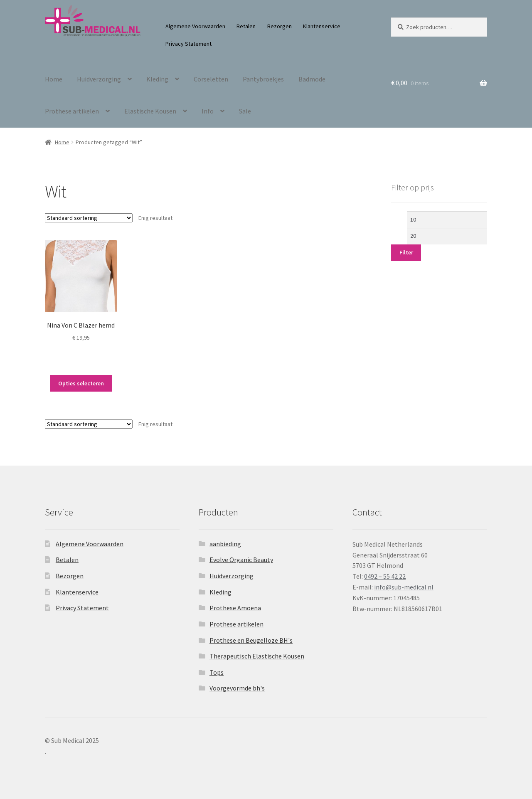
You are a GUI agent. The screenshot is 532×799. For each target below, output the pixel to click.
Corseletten (211, 79)
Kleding (157, 79)
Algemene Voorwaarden (195, 26)
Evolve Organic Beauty (241, 560)
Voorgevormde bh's (237, 688)
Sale (245, 111)
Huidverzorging (99, 79)
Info (208, 111)
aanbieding (225, 544)
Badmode (312, 79)
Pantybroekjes (263, 79)
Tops (217, 672)
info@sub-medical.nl (404, 587)
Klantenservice (322, 26)
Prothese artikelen (72, 111)
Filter (406, 252)
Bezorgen (280, 26)
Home (54, 79)
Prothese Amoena (235, 608)
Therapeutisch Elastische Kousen (257, 656)
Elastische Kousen (150, 111)
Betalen (246, 26)
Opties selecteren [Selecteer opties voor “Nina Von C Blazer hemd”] (81, 383)
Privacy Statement (188, 44)
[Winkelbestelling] (89, 218)
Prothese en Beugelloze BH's (251, 640)
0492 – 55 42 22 (385, 576)
